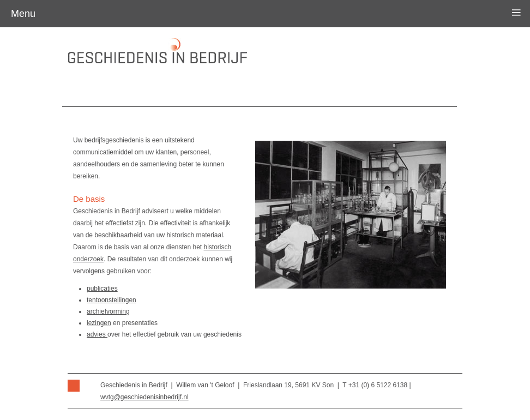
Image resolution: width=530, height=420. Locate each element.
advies (97, 334)
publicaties (102, 289)
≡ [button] (517, 12)
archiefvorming (108, 311)
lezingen (99, 323)
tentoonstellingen (112, 300)
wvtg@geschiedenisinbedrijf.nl (144, 397)
